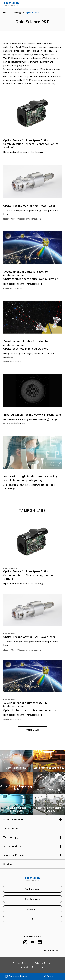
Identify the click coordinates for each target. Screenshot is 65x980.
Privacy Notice (43, 964)
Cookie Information (32, 968)
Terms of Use (20, 964)
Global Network (53, 951)
